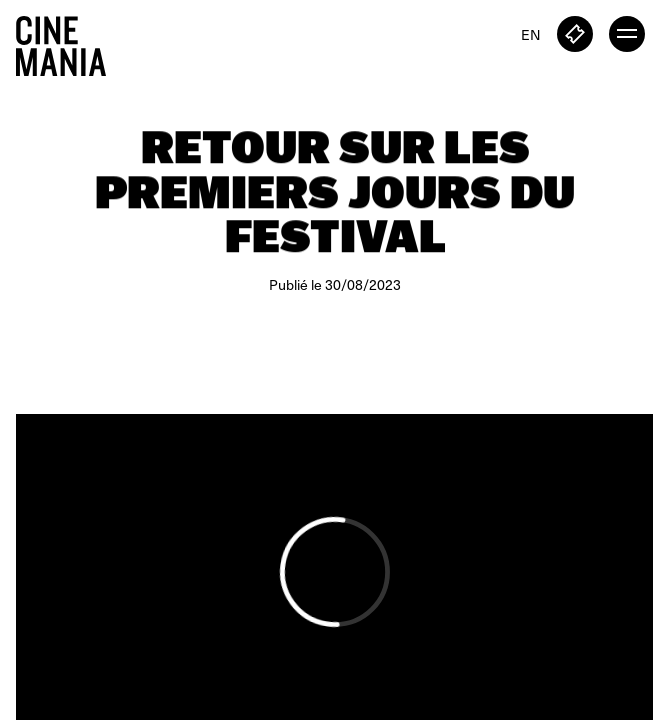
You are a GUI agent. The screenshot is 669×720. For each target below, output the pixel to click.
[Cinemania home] (69, 42)
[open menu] (627, 34)
